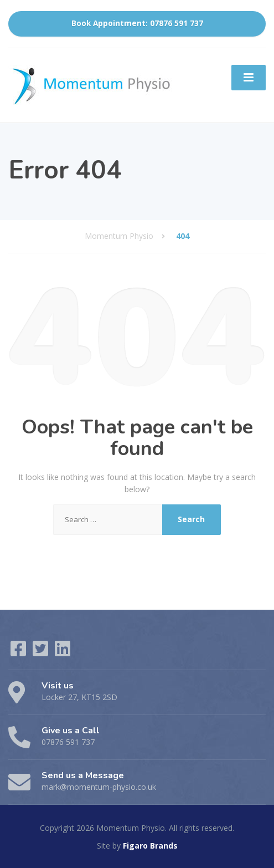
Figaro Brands (150, 846)
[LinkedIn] (63, 652)
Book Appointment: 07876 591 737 (137, 23)
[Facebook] (19, 652)
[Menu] (249, 78)
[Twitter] (42, 652)
